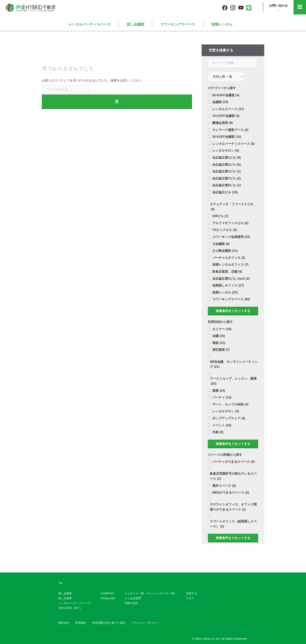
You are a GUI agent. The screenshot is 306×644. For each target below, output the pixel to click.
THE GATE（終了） (70, 608)
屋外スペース (224, 486)
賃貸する (191, 593)
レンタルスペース (228, 109)
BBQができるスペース (231, 493)
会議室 (220, 102)
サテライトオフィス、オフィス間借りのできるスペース (233, 507)
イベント (222, 425)
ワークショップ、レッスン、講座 (233, 381)
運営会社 (64, 623)
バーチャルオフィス (229, 258)
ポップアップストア (229, 418)
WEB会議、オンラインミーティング (234, 365)
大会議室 (221, 244)
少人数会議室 (225, 251)
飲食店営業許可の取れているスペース (233, 477)
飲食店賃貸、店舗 (227, 272)
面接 (219, 391)
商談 (219, 343)
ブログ (190, 598)
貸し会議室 (135, 24)
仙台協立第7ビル (226, 178)
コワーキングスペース (178, 24)
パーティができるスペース (234, 462)
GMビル (220, 216)
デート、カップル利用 (230, 405)
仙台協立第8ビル (226, 185)
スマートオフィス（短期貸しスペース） (233, 524)
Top (60, 583)
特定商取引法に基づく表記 (109, 623)
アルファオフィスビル (230, 223)
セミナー (222, 329)
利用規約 (81, 623)
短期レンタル (222, 24)
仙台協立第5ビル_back (231, 279)
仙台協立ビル (225, 192)
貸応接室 (221, 350)
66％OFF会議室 (226, 95)
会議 (219, 336)
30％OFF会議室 (227, 137)
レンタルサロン (226, 151)
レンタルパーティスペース (90, 24)
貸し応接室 (65, 598)
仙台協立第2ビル (226, 165)
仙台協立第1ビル (226, 158)
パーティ (222, 398)
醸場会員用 (223, 123)
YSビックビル (225, 230)
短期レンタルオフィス (230, 265)
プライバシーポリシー (145, 623)
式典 (218, 432)
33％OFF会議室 (226, 116)
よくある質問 (133, 598)
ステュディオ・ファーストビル (232, 207)
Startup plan (108, 598)
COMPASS (107, 593)
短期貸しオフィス (228, 285)
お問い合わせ (278, 6)
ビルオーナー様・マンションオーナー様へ (151, 593)
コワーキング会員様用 (231, 237)
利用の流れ (132, 603)
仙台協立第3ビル (226, 171)
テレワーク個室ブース (230, 130)
